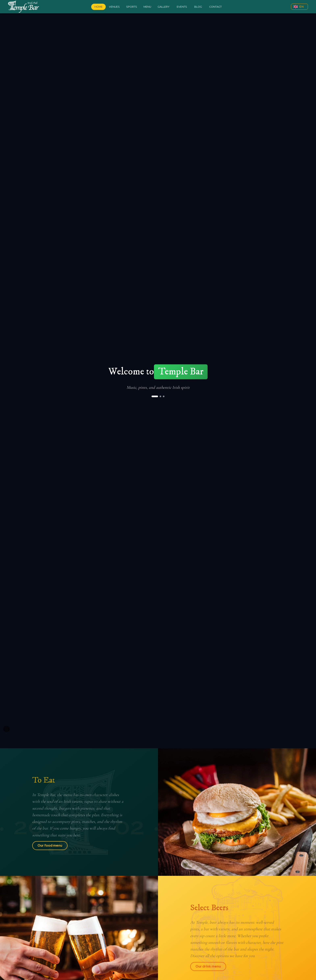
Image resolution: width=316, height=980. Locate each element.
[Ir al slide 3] (164, 396)
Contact (215, 7)
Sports (132, 7)
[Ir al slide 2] (160, 396)
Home (99, 7)
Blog (198, 7)
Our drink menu (208, 966)
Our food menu (50, 845)
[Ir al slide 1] (155, 396)
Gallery (164, 7)
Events (182, 7)
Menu (147, 7)
